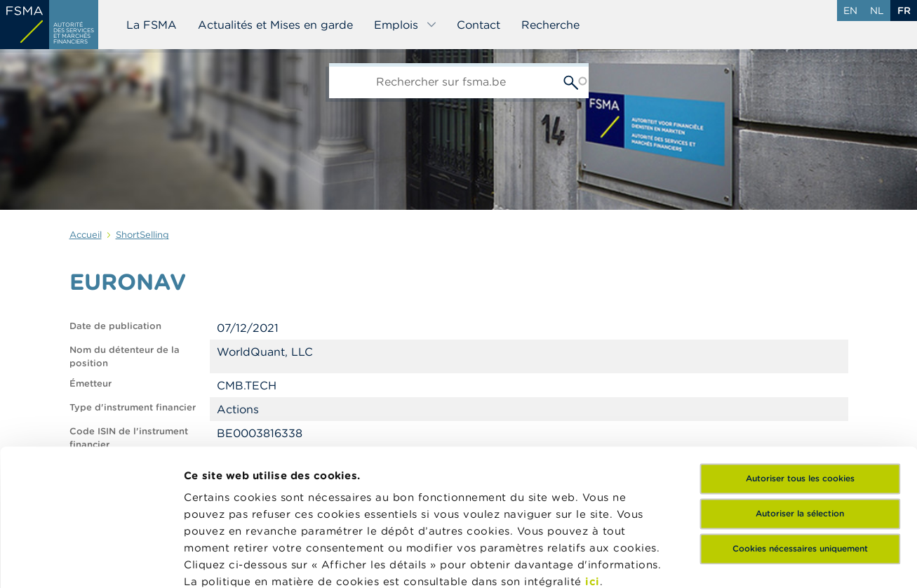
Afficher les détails (684, 560)
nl (877, 11)
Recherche (550, 25)
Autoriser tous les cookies (800, 345)
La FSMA (152, 25)
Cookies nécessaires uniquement (800, 415)
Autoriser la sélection (800, 380)
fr (904, 11)
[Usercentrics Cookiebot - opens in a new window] (91, 561)
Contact (478, 25)
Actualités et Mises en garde (275, 25)
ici (593, 448)
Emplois (406, 25)
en (850, 11)
